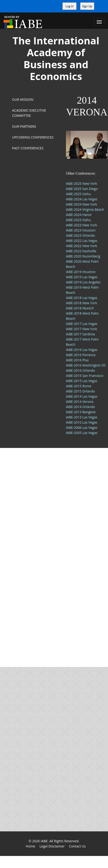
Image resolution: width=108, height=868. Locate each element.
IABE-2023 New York (82, 225)
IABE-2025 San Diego (82, 189)
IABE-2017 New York (82, 329)
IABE (44, 841)
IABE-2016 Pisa (77, 360)
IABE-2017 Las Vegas (82, 324)
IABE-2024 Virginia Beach (85, 209)
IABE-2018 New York (82, 303)
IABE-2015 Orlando (80, 391)
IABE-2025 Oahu (78, 194)
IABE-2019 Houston (81, 272)
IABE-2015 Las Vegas (82, 381)
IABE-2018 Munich (80, 308)
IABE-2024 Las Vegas (82, 199)
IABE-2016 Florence (81, 355)
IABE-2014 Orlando (80, 407)
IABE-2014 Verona (80, 402)
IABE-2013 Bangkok (81, 412)
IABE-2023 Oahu (78, 220)
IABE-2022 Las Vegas (82, 241)
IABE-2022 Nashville (81, 251)
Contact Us (77, 846)
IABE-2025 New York (82, 183)
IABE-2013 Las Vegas (82, 417)
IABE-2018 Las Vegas (82, 298)
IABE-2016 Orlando (80, 370)
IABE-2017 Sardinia (80, 334)
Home (30, 846)
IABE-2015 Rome (79, 386)
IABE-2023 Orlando (80, 235)
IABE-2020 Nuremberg (83, 256)
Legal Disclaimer (52, 846)
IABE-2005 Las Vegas (82, 433)
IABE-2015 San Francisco (85, 376)
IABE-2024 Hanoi (79, 215)
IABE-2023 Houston (81, 230)
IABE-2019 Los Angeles (83, 282)
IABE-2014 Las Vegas (82, 396)
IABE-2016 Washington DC (86, 365)
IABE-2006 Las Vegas (82, 428)
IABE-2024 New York (82, 204)
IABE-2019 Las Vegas (82, 277)
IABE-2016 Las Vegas (82, 350)
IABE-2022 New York (82, 246)
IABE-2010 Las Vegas (82, 422)
